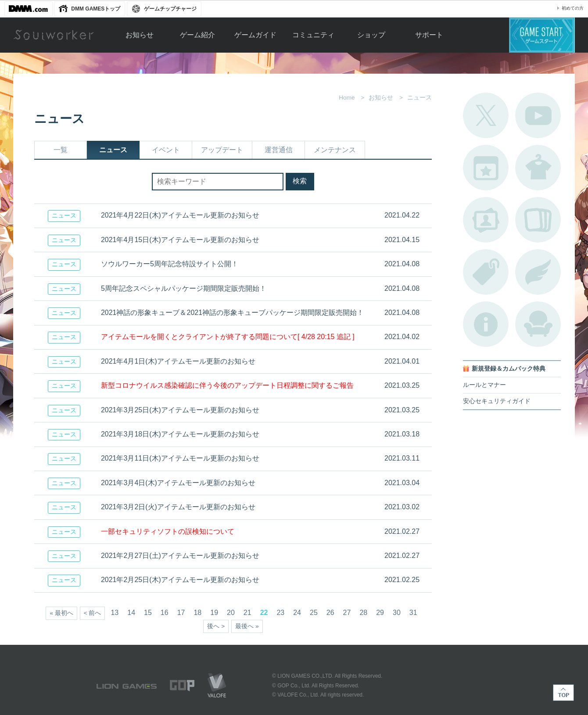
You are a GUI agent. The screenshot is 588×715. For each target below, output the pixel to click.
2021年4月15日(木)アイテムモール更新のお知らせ (180, 240)
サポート (429, 35)
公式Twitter (486, 115)
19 (214, 613)
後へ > (216, 626)
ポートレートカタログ (486, 220)
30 (397, 613)
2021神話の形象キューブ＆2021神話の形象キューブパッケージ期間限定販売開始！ (232, 313)
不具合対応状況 (486, 324)
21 (247, 613)
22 (264, 613)
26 (330, 613)
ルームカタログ (538, 324)
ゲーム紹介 (197, 35)
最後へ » (247, 626)
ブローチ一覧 (538, 272)
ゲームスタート (542, 35)
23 (280, 613)
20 (231, 613)
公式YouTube (538, 115)
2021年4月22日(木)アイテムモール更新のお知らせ (180, 215)
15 (148, 613)
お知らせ (140, 35)
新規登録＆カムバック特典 (509, 369)
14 (131, 613)
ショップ (371, 35)
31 (413, 613)
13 (115, 613)
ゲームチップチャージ (170, 9)
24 (297, 613)
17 (181, 613)
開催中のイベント (486, 168)
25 (314, 613)
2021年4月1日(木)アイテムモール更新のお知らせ (178, 361)
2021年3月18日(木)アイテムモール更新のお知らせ (180, 434)
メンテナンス (335, 150)
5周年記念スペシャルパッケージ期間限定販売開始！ (184, 288)
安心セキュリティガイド (497, 401)
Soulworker (54, 35)
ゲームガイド (255, 35)
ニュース (113, 150)
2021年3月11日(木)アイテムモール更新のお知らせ (180, 458)
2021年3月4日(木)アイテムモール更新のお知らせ (178, 483)
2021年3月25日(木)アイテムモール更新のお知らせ (180, 410)
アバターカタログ (538, 168)
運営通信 (279, 150)
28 (363, 613)
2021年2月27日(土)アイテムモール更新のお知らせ (180, 556)
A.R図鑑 (538, 220)
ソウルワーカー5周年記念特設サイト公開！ (170, 264)
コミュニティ (313, 35)
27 (347, 613)
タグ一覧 (486, 272)
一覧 (61, 150)
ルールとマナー (484, 385)
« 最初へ (61, 613)
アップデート (222, 150)
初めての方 (573, 8)
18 (197, 613)
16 (165, 613)
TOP (563, 693)
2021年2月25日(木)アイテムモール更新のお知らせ (180, 580)
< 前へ (93, 613)
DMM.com (29, 9)
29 (380, 613)
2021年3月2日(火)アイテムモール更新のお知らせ (178, 507)
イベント (166, 150)
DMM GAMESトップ (96, 9)
